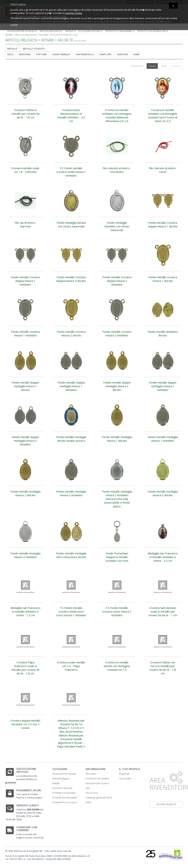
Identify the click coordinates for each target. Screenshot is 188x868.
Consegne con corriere (27, 829)
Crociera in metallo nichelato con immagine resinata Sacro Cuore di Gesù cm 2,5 (163, 116)
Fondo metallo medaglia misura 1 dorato (117, 439)
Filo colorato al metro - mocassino (117, 170)
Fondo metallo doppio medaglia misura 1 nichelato (71, 386)
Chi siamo (91, 774)
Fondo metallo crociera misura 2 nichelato (117, 333)
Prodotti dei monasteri (153, 31)
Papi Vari (41, 54)
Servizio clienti (27, 805)
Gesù (10, 54)
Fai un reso (92, 793)
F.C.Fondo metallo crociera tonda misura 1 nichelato (71, 172)
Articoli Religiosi (61, 778)
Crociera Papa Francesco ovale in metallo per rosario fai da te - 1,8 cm (25, 668)
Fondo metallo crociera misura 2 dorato (71, 333)
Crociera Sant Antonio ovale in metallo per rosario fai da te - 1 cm (163, 612)
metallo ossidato (34, 49)
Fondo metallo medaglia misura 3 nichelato (25, 555)
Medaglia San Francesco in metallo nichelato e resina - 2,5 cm (163, 557)
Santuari (122, 54)
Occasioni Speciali (62, 788)
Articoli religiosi (51, 31)
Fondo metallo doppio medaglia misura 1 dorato (25, 386)
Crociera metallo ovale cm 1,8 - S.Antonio (25, 170)
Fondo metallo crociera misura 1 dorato (163, 279)
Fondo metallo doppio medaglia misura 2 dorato (117, 386)
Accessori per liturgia (22, 31)
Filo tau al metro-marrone (25, 224)
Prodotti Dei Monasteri (65, 798)
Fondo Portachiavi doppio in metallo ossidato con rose (117, 557)
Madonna (25, 54)
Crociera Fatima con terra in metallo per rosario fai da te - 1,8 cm (163, 668)
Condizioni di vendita (97, 778)
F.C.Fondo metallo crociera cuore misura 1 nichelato (117, 612)
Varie (136, 54)
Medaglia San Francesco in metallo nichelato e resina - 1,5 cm (25, 612)
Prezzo (177, 66)
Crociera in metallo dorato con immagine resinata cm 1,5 (117, 666)
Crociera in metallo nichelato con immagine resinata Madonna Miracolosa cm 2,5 (117, 116)
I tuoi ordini (125, 778)
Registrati (124, 774)
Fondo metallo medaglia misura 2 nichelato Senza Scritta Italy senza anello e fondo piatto (117, 499)
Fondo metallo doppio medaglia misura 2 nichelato (163, 386)
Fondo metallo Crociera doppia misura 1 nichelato (25, 281)
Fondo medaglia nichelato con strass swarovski (117, 226)
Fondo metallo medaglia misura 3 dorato (163, 493)
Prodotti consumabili (120, 31)
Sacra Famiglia (61, 54)
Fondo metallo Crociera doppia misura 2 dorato (71, 279)
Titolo (164, 66)
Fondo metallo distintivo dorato (163, 333)
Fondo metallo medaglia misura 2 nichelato (71, 493)
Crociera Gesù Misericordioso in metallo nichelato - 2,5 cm (71, 116)
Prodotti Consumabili (64, 793)
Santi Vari (105, 54)
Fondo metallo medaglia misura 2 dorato (25, 493)
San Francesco (85, 54)
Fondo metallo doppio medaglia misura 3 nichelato (25, 441)
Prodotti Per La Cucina (65, 802)
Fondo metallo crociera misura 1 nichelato (25, 333)
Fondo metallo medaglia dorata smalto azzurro (71, 439)
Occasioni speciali (91, 31)
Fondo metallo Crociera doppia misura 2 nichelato (117, 281)
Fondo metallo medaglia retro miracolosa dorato (71, 555)
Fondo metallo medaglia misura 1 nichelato (163, 439)
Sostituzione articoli (26, 770)
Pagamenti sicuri (29, 790)
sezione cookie (74, 13)
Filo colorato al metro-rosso (163, 170)
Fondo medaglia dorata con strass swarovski (71, 224)
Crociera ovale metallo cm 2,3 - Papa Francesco (71, 666)
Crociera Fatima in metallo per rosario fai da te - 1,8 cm (25, 114)
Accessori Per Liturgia (64, 774)
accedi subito (166, 804)
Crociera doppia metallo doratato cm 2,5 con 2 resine (25, 724)
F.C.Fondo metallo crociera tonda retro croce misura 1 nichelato (71, 612)
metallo (12, 49)
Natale (71, 31)
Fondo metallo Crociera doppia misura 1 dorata (163, 224)
